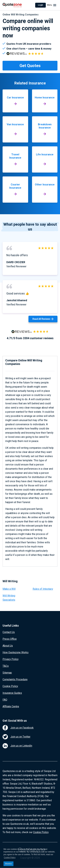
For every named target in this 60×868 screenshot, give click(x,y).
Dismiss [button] (8, 864)
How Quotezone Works (16, 652)
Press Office (10, 639)
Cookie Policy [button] (10, 858)
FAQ (5, 700)
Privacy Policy (11, 659)
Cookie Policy (10, 686)
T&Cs (6, 666)
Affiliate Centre (11, 706)
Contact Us (9, 632)
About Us (8, 646)
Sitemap (7, 673)
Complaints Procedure (15, 679)
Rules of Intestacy (43, 589)
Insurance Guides (12, 693)
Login (40, 5)
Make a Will (9, 589)
